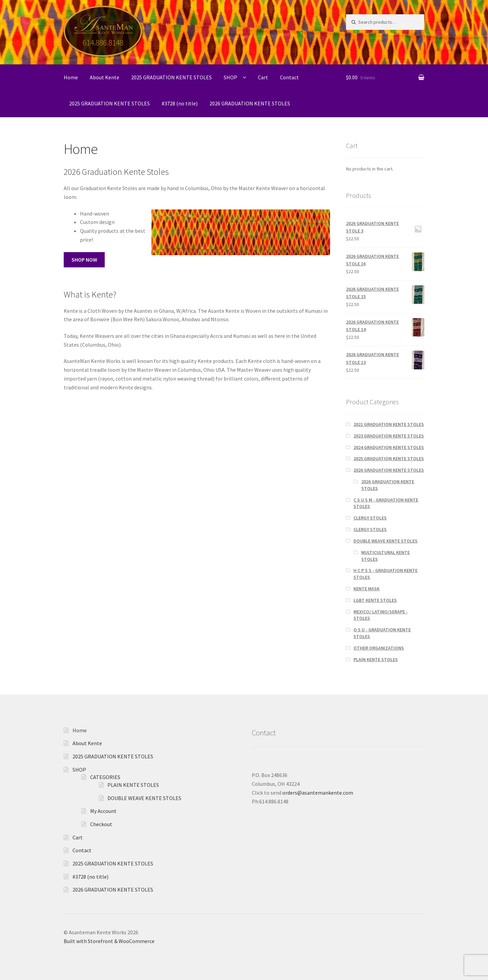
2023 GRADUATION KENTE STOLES (389, 436)
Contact (289, 77)
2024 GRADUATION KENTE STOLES (389, 447)
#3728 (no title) (180, 103)
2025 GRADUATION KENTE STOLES (171, 77)
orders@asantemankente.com (318, 793)
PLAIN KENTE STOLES (376, 659)
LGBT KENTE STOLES (375, 600)
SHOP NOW (84, 260)
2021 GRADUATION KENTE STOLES (389, 424)
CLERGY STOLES (370, 518)
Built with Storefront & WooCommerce (109, 941)
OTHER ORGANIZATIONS (379, 648)
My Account (103, 811)
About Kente (105, 77)
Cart (263, 77)
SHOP (230, 77)
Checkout (101, 824)
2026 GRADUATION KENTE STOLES (250, 103)
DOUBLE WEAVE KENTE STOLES (385, 541)
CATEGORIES (105, 777)
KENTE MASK (367, 589)
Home (71, 77)
